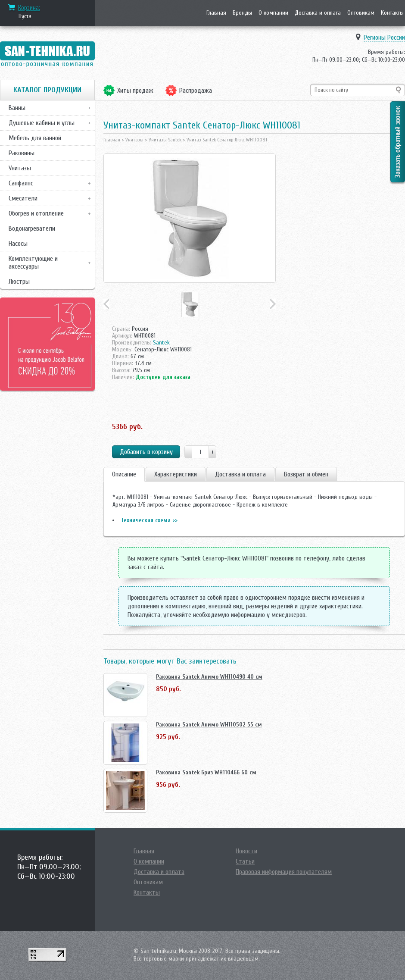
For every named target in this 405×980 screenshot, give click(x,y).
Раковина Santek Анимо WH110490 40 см (209, 677)
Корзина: (29, 8)
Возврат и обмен (306, 474)
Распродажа (196, 91)
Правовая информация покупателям (284, 872)
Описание (124, 474)
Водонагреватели (32, 229)
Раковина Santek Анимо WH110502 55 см (209, 725)
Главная (216, 13)
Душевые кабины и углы (42, 123)
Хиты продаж (135, 91)
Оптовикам (361, 13)
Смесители (23, 198)
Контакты (392, 13)
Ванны (17, 108)
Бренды (242, 13)
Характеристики (176, 474)
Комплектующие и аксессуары (33, 263)
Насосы (18, 244)
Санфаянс (21, 183)
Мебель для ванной (35, 138)
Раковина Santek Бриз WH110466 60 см (206, 772)
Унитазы (20, 168)
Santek (161, 343)
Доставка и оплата (318, 13)
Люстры (19, 282)
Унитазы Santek (165, 140)
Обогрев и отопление (36, 213)
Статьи (245, 861)
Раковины (22, 153)
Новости (246, 851)
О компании (273, 13)
